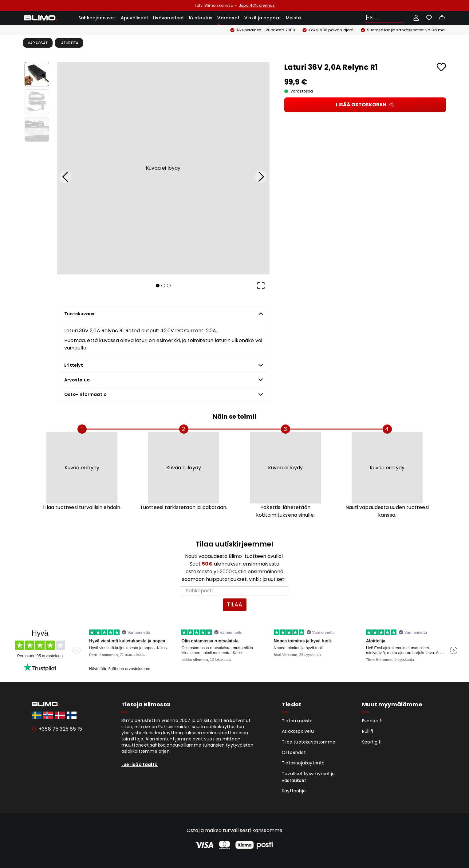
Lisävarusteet (169, 18)
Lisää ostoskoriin (365, 105)
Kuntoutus (201, 18)
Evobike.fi (372, 721)
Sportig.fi (372, 742)
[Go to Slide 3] (37, 129)
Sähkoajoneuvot (97, 18)
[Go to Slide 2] (37, 102)
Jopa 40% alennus (257, 5)
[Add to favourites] (441, 67)
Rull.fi (368, 731)
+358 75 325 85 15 (60, 729)
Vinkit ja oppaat (263, 18)
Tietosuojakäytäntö (303, 763)
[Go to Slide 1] (37, 74)
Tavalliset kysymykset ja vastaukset (308, 777)
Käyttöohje (294, 791)
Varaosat (228, 18)
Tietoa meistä (297, 721)
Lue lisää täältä (140, 764)
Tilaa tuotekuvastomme (309, 742)
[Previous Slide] (65, 177)
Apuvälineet (134, 18)
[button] (163, 168)
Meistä (293, 18)
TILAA (235, 604)
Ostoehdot (294, 752)
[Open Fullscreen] (261, 286)
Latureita (69, 43)
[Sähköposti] (234, 591)
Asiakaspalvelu (298, 731)
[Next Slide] (261, 177)
